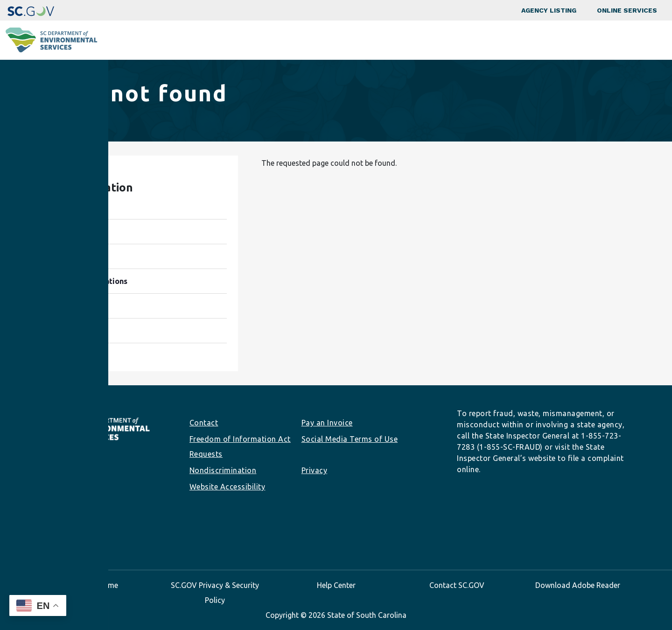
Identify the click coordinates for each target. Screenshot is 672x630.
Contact (204, 423)
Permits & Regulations (435, 40)
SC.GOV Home (94, 585)
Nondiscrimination (223, 470)
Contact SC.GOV (457, 585)
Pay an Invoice (327, 423)
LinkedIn (68, 534)
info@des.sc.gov (65, 515)
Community (280, 40)
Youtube (98, 534)
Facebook (38, 534)
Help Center (336, 585)
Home (55, 117)
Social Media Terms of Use (350, 439)
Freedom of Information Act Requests (240, 446)
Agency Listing (549, 10)
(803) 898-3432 (59, 500)
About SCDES (609, 40)
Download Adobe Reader (578, 585)
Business (348, 40)
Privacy (315, 470)
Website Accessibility (227, 487)
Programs (211, 40)
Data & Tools (530, 40)
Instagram (53, 534)
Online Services (627, 10)
